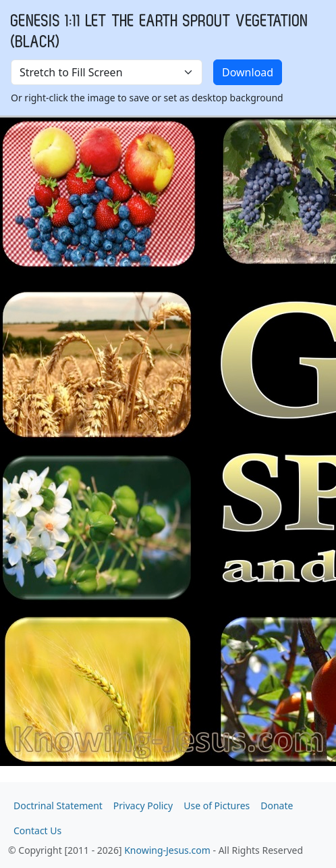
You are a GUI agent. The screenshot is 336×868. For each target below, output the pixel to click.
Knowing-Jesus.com (167, 850)
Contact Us (37, 831)
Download (248, 72)
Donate (277, 806)
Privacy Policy (143, 806)
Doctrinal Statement (58, 806)
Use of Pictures (217, 806)
